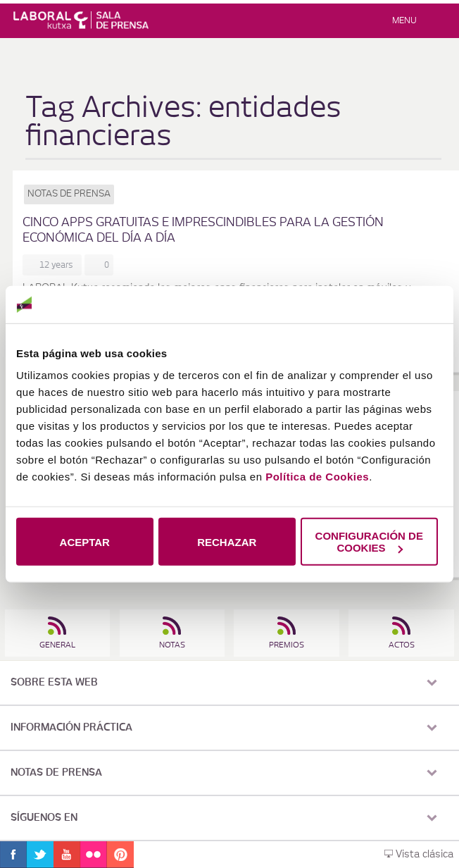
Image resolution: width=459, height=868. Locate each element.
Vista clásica (419, 855)
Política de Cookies (317, 477)
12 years (58, 265)
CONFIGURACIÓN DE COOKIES (369, 542)
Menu (404, 20)
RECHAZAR (227, 541)
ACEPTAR (85, 541)
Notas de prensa (69, 194)
